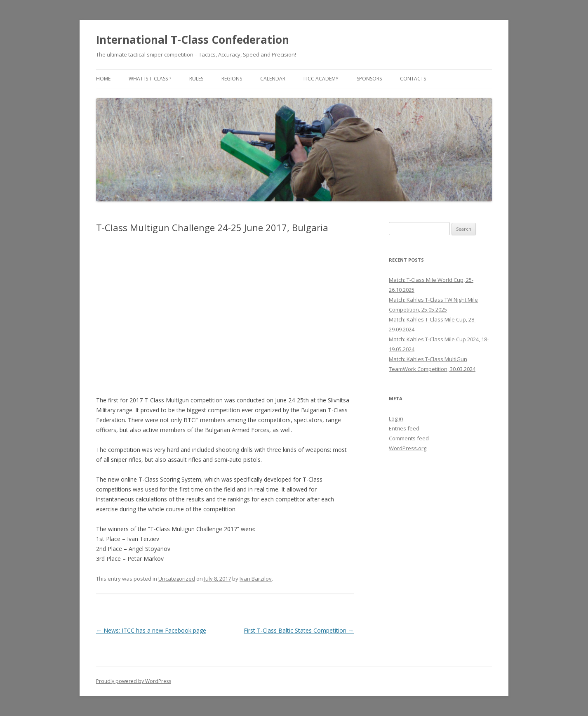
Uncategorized (177, 579)
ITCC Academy (321, 79)
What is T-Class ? (150, 79)
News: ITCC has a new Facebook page (151, 630)
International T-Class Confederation (193, 40)
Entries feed (404, 428)
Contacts (413, 79)
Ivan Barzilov (256, 579)
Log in (396, 418)
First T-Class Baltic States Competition (299, 630)
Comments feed (409, 438)
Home (103, 79)
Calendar (273, 79)
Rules (196, 79)
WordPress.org (408, 448)
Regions (232, 79)
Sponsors (369, 79)
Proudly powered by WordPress (134, 681)
